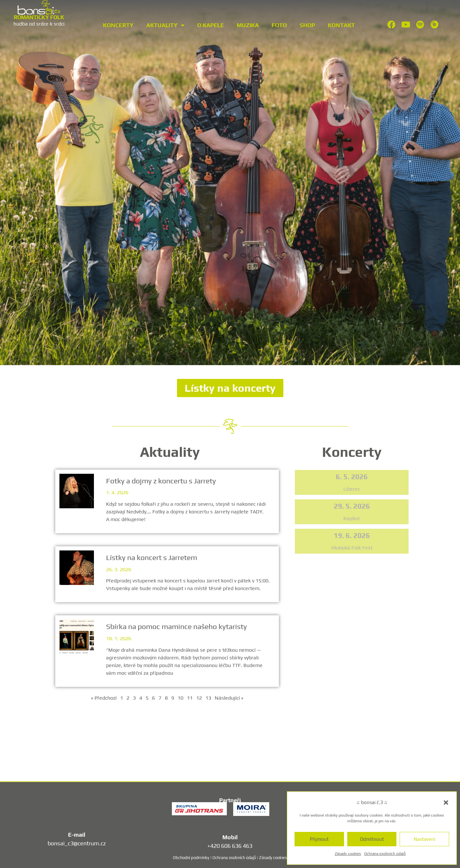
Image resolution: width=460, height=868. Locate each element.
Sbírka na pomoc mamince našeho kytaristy (177, 626)
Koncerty (118, 25)
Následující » (229, 698)
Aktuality (165, 25)
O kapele (211, 25)
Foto (279, 25)
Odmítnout (372, 839)
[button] (446, 803)
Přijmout (319, 839)
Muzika (248, 25)
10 (180, 698)
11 (190, 698)
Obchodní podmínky (191, 858)
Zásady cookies (348, 854)
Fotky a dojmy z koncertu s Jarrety (162, 481)
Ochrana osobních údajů (385, 854)
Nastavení (425, 839)
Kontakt (341, 25)
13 (208, 698)
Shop (307, 25)
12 (199, 698)
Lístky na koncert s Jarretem (152, 557)
